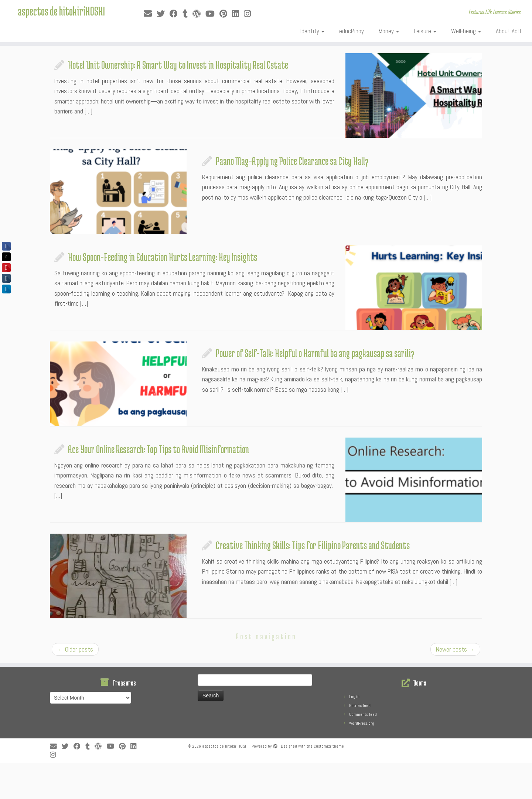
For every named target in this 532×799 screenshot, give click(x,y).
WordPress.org (362, 723)
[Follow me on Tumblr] (187, 14)
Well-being (466, 31)
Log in (354, 697)
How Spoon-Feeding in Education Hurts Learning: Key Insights (163, 257)
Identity (312, 31)
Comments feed (363, 714)
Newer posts (455, 649)
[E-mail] (150, 14)
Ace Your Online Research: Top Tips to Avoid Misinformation (158, 449)
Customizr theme (329, 746)
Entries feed (360, 705)
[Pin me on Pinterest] (226, 14)
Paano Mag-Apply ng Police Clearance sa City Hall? (292, 161)
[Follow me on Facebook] (176, 14)
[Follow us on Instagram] (250, 14)
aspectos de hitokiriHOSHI (61, 13)
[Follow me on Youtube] (212, 14)
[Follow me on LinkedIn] (238, 14)
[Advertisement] (179, 779)
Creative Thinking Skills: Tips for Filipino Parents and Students (313, 545)
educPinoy (352, 31)
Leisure (425, 31)
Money (389, 31)
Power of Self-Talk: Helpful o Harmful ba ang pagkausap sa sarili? (315, 353)
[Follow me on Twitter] (163, 14)
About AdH (508, 31)
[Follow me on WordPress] (199, 14)
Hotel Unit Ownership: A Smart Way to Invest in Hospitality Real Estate (178, 65)
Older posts (75, 649)
